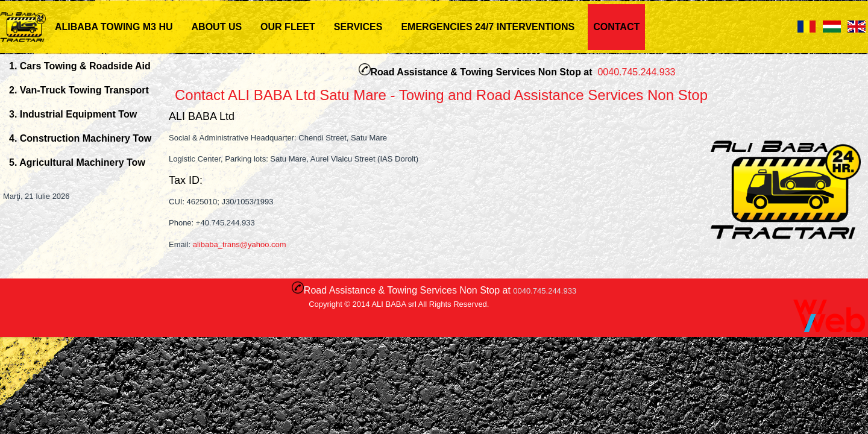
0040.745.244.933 (636, 72)
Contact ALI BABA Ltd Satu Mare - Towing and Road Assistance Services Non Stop (441, 95)
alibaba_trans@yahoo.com (240, 244)
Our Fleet (288, 27)
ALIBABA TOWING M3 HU (114, 27)
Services (358, 27)
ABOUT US (217, 27)
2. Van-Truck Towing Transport (79, 90)
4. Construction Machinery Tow (80, 138)
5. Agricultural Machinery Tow (77, 162)
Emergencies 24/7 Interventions (488, 27)
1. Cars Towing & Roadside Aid (80, 66)
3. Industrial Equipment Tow (73, 114)
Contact (616, 27)
